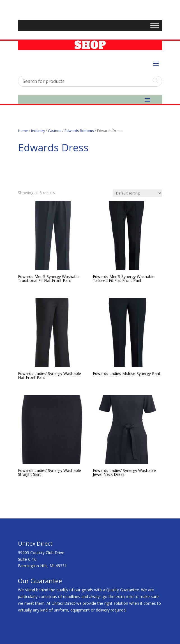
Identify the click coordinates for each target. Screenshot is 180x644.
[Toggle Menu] (155, 26)
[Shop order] (137, 193)
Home (23, 131)
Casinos (55, 131)
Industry (38, 131)
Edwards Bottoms (79, 131)
